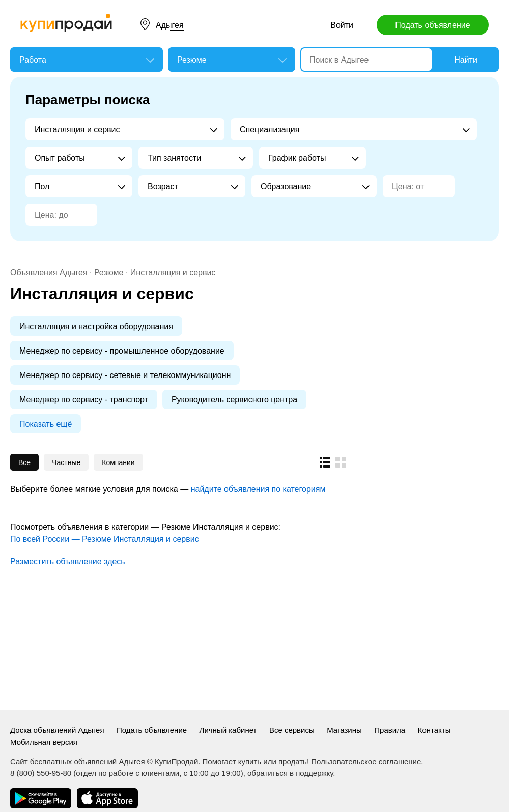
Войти (342, 25)
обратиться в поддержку (290, 773)
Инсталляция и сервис (173, 272)
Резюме (109, 272)
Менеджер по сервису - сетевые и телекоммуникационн (125, 375)
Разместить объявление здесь (68, 561)
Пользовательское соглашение (366, 761)
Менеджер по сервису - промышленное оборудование (122, 351)
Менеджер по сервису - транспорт (84, 400)
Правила (390, 730)
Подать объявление (432, 25)
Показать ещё (46, 424)
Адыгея (170, 25)
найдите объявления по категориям (258, 489)
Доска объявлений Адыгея (57, 730)
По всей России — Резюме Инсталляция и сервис (105, 539)
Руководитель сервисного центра (234, 400)
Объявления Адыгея (49, 272)
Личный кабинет (228, 730)
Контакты (434, 730)
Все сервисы (292, 730)
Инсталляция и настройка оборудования (96, 326)
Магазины (344, 730)
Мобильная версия (44, 742)
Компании (118, 462)
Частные (66, 462)
